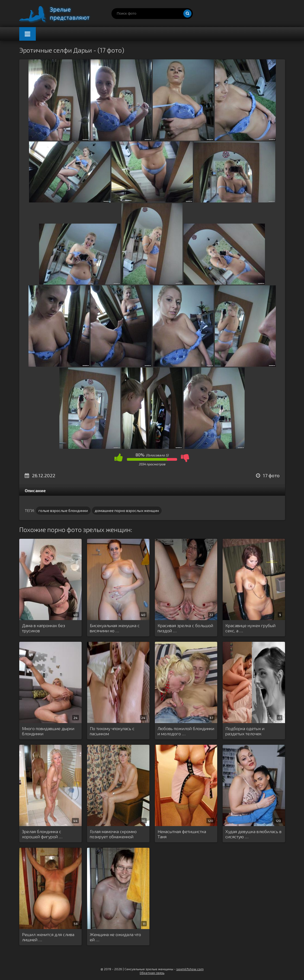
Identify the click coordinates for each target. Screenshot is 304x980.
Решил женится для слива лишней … (48, 937)
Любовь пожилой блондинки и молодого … (186, 731)
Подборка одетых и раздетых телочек (245, 731)
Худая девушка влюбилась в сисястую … (253, 834)
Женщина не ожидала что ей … (115, 937)
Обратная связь (152, 973)
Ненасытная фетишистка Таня (182, 834)
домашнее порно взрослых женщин (127, 510)
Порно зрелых (60, 14)
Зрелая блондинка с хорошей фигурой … (42, 834)
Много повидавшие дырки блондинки (48, 731)
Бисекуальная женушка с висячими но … (115, 628)
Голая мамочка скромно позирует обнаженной (113, 834)
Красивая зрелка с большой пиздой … (185, 628)
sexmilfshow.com (190, 969)
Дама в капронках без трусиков (44, 628)
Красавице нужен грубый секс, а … (250, 628)
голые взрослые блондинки (63, 510)
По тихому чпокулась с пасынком (112, 731)
